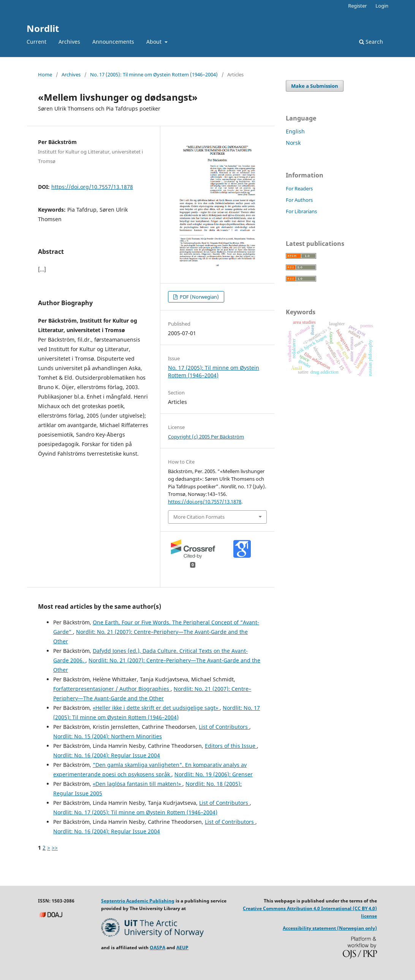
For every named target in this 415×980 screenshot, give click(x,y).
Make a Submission (315, 86)
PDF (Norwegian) (199, 297)
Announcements (113, 42)
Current (36, 42)
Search (371, 42)
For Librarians (301, 211)
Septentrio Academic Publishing (138, 901)
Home (45, 74)
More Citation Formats (199, 517)
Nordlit (43, 28)
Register (357, 6)
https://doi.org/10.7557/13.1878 (92, 187)
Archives (69, 42)
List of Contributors (224, 727)
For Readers (299, 188)
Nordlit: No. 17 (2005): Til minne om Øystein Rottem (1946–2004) (135, 812)
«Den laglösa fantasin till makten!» (138, 784)
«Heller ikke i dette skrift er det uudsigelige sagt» (156, 708)
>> (55, 848)
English (295, 131)
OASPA (158, 948)
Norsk (293, 143)
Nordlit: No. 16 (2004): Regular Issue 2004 (107, 755)
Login (382, 6)
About (155, 42)
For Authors (299, 200)
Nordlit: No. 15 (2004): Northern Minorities (108, 736)
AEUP (182, 948)
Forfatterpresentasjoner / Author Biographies (112, 689)
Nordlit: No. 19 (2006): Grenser (214, 774)
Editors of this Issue (231, 746)
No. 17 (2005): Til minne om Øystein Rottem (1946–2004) (154, 74)
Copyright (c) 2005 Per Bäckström (206, 437)
